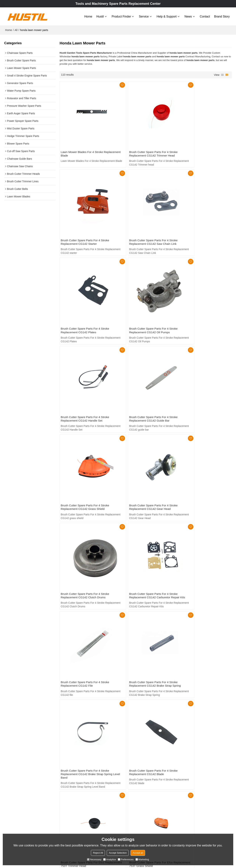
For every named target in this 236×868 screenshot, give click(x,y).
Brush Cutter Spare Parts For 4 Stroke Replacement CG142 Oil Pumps (202, 221)
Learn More (15, 831)
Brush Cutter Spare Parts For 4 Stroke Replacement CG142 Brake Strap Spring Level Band (203, 461)
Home (88, 16)
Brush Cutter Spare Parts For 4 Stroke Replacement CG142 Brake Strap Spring (145, 459)
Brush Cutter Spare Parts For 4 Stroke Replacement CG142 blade (86, 541)
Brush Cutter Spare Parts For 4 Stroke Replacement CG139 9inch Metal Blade (145, 698)
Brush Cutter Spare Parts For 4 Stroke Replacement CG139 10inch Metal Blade (87, 698)
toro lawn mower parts (191, 739)
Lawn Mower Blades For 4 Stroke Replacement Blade (83, 143)
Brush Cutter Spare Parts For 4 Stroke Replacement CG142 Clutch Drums (144, 378)
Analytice (110, 859)
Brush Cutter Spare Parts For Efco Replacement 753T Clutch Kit (83, 620)
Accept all (138, 853)
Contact (205, 16)
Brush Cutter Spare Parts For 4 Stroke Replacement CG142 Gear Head (86, 378)
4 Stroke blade (186, 744)
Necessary (94, 859)
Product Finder (121, 16)
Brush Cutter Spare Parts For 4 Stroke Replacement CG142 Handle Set (86, 299)
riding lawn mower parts (73, 739)
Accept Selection (118, 853)
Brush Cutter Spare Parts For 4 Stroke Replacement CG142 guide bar (144, 299)
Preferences (126, 859)
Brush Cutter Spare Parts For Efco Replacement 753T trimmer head (141, 541)
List (222, 74)
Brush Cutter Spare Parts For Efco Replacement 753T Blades (141, 620)
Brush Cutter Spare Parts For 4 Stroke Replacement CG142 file (86, 459)
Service (144, 16)
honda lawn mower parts (133, 744)
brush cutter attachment (73, 744)
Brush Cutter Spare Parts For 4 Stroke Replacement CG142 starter (202, 143)
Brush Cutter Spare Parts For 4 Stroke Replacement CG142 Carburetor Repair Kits (203, 379)
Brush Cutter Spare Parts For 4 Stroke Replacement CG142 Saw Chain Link (86, 221)
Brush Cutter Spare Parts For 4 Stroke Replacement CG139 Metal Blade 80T (202, 698)
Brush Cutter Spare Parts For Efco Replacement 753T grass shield (199, 541)
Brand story (222, 16)
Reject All (98, 853)
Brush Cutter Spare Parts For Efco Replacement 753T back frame (199, 620)
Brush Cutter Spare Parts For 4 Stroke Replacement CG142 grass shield (202, 299)
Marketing (142, 859)
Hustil (100, 16)
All (16, 29)
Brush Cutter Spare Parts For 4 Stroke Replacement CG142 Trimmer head (144, 143)
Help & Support (167, 16)
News (188, 16)
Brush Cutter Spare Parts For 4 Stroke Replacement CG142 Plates (144, 221)
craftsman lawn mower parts (135, 739)
